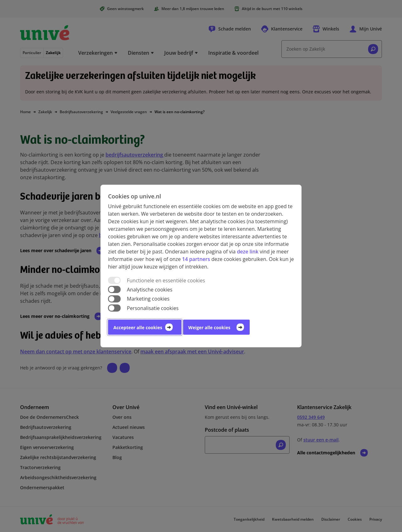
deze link (247, 252)
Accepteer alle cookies (138, 327)
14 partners (196, 259)
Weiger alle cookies (209, 327)
